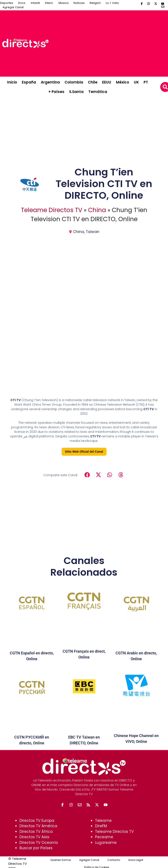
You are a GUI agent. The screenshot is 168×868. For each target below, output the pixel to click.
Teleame (103, 821)
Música (63, 3)
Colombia (74, 82)
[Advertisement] (109, 43)
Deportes (7, 3)
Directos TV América (38, 826)
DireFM (101, 826)
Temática (98, 92)
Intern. (49, 3)
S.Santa (76, 92)
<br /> (84, 346)
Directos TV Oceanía (39, 843)
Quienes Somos (61, 860)
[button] (87, 475)
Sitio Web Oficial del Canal (84, 452)
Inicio (12, 82)
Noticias (79, 3)
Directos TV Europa (37, 821)
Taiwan (93, 232)
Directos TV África (36, 832)
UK (136, 82)
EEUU (107, 82)
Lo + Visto (112, 3)
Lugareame (106, 843)
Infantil (35, 3)
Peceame (104, 837)
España (29, 82)
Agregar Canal (13, 7)
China (97, 210)
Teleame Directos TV (52, 210)
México (123, 82)
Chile (93, 82)
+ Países (56, 92)
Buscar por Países (36, 848)
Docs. (22, 3)
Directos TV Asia (34, 837)
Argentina (50, 82)
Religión (95, 3)
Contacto (114, 860)
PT (146, 82)
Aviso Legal (136, 860)
